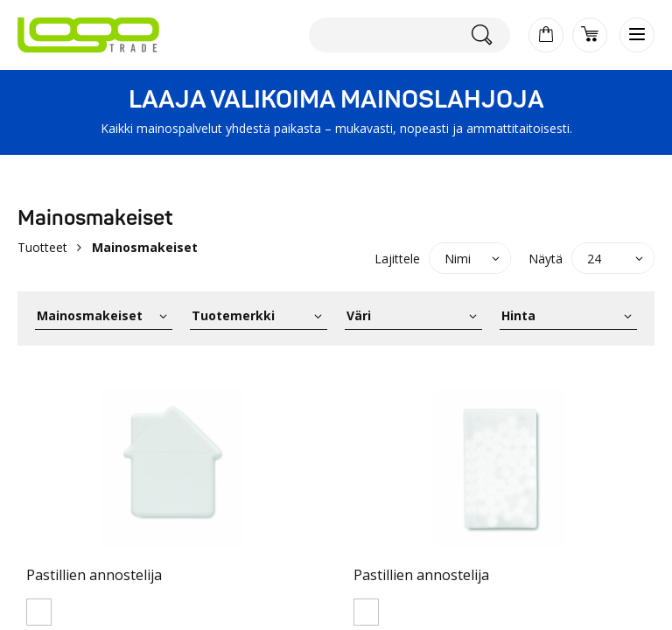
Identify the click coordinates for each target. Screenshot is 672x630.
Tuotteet (42, 247)
